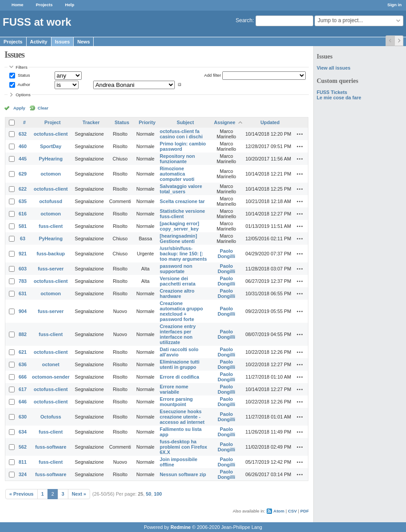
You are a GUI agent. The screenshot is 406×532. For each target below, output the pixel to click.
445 (23, 159)
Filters (21, 67)
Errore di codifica (179, 377)
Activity (39, 42)
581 (23, 226)
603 (23, 269)
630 (23, 417)
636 (23, 364)
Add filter (213, 75)
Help (70, 5)
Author (23, 84)
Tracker (91, 122)
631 (23, 293)
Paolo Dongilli (226, 254)
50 (149, 494)
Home (18, 5)
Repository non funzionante (177, 159)
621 (23, 352)
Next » (79, 494)
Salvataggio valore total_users (181, 189)
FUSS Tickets (332, 92)
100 (158, 494)
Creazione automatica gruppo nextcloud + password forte (181, 311)
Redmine (181, 527)
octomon (51, 174)
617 (23, 389)
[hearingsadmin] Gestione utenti (178, 239)
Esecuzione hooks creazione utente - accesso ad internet (182, 417)
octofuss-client (51, 134)
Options (23, 95)
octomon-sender (51, 377)
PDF (305, 511)
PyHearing (51, 159)
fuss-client (51, 226)
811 (23, 462)
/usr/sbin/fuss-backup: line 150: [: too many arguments (183, 254)
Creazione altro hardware (177, 293)
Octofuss (51, 417)
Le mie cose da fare (339, 98)
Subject (185, 122)
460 (23, 146)
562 (23, 447)
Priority (147, 122)
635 (23, 201)
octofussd (51, 201)
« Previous (22, 494)
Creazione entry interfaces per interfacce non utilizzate (178, 334)
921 (23, 254)
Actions (300, 134)
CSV (292, 511)
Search (244, 20)
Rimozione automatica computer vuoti (177, 174)
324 (23, 474)
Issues (63, 42)
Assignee (225, 122)
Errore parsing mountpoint (176, 402)
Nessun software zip (183, 474)
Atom (279, 511)
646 (23, 402)
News (83, 42)
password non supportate (176, 269)
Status (23, 75)
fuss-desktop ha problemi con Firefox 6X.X (183, 447)
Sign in (394, 5)
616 (23, 214)
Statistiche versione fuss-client (182, 214)
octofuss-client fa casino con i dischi (181, 134)
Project (53, 122)
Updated (270, 122)
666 (23, 377)
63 (23, 239)
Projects (44, 5)
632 (23, 134)
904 (23, 311)
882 (23, 334)
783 (23, 281)
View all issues (334, 68)
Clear (43, 108)
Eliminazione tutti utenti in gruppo (179, 364)
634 (23, 432)
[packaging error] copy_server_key (179, 226)
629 (23, 174)
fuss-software (51, 447)
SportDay (51, 146)
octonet (51, 364)
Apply (19, 108)
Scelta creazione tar (182, 201)
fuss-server (51, 269)
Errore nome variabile (174, 389)
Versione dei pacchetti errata (177, 281)
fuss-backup (51, 254)
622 (23, 189)
